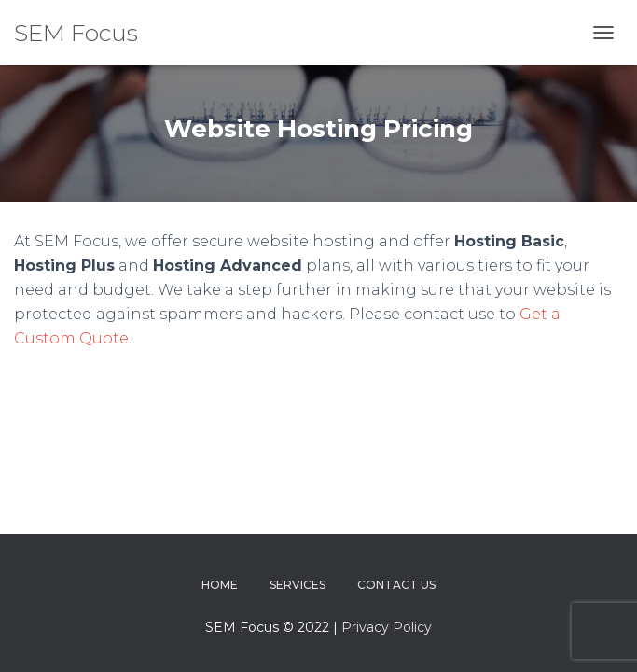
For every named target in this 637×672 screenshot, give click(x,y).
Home (220, 585)
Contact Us (396, 585)
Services (298, 585)
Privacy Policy (387, 627)
